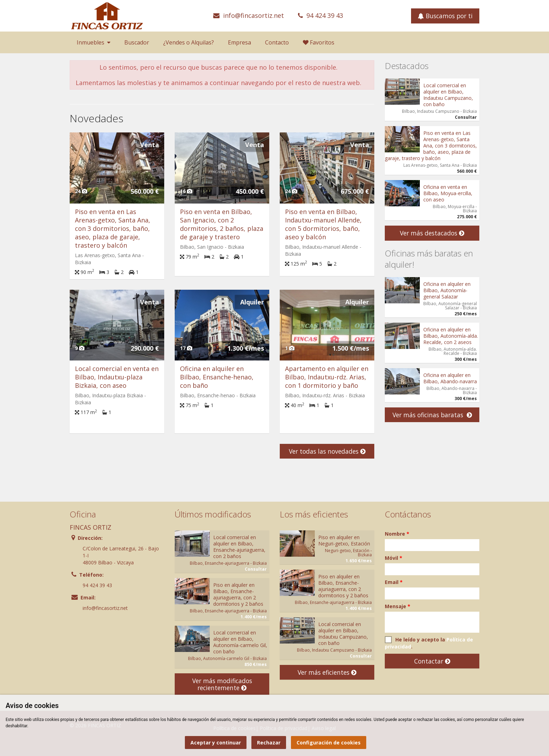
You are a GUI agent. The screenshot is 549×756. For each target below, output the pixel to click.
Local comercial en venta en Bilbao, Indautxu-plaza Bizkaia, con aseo (117, 377)
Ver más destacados (432, 233)
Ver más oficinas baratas (432, 415)
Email (394, 582)
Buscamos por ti (445, 16)
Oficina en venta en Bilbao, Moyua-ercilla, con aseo (448, 193)
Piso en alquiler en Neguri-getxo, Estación (344, 540)
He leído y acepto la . (429, 643)
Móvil (394, 558)
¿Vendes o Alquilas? (189, 42)
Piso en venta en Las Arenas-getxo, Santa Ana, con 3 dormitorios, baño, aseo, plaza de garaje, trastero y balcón (113, 228)
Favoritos (319, 42)
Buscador (137, 42)
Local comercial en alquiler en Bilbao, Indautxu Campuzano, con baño (448, 95)
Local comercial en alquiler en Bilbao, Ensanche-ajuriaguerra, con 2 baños (239, 547)
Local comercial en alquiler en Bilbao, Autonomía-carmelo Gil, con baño (240, 642)
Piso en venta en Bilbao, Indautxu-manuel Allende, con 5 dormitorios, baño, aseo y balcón (323, 224)
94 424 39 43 (325, 15)
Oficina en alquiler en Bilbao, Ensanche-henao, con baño (217, 377)
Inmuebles (93, 42)
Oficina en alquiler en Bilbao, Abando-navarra (450, 378)
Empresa (239, 42)
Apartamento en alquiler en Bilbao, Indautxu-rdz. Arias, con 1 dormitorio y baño (327, 377)
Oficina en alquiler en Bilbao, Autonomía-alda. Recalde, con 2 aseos (451, 336)
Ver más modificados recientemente (222, 684)
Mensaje (398, 606)
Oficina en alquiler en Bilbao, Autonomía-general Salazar (447, 290)
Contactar (432, 661)
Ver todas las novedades (327, 451)
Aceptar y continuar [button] (216, 743)
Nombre (397, 534)
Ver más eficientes (327, 672)
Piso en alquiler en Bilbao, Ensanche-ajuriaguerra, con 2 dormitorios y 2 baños (238, 594)
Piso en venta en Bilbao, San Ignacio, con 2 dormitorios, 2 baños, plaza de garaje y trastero (222, 224)
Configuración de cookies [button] (329, 743)
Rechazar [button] (269, 743)
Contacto (277, 42)
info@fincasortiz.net (253, 15)
